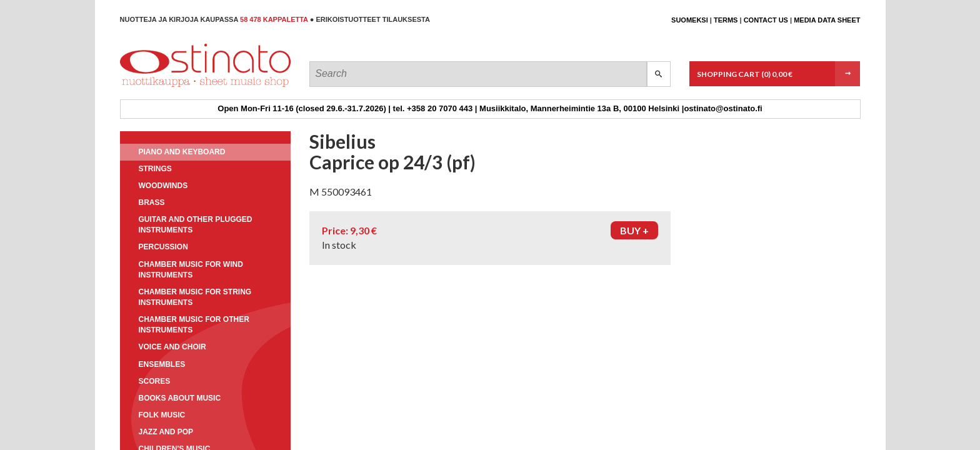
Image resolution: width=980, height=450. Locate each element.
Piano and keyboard (182, 152)
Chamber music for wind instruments (191, 270)
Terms (726, 20)
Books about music (180, 398)
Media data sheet (827, 20)
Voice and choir (172, 347)
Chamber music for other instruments (194, 325)
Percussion (163, 247)
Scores (155, 381)
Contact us (766, 20)
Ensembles (162, 364)
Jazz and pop (166, 432)
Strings (155, 169)
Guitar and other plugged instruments (196, 225)
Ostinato (177, 87)
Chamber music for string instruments (195, 297)
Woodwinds (163, 186)
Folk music (162, 415)
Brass (152, 202)
